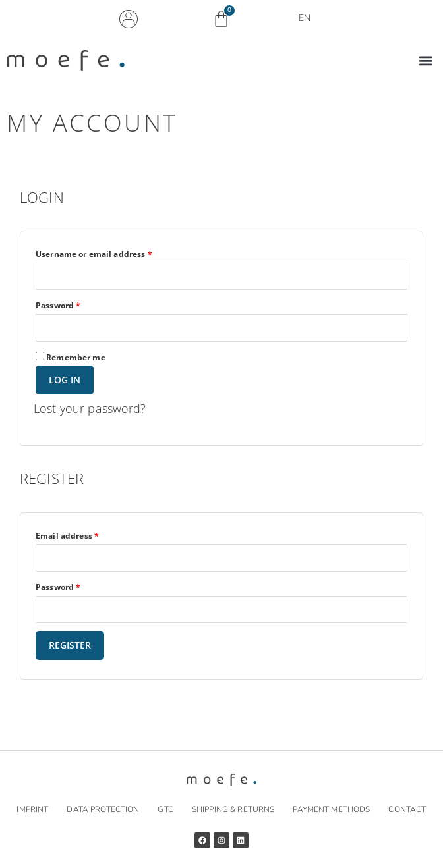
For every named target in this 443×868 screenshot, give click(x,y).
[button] (426, 61)
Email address (85, 535)
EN (308, 18)
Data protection (103, 809)
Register (70, 645)
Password (76, 304)
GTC (165, 809)
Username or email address (112, 253)
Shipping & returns (233, 809)
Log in (65, 380)
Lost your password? (90, 408)
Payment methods (331, 809)
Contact (407, 809)
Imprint (32, 809)
